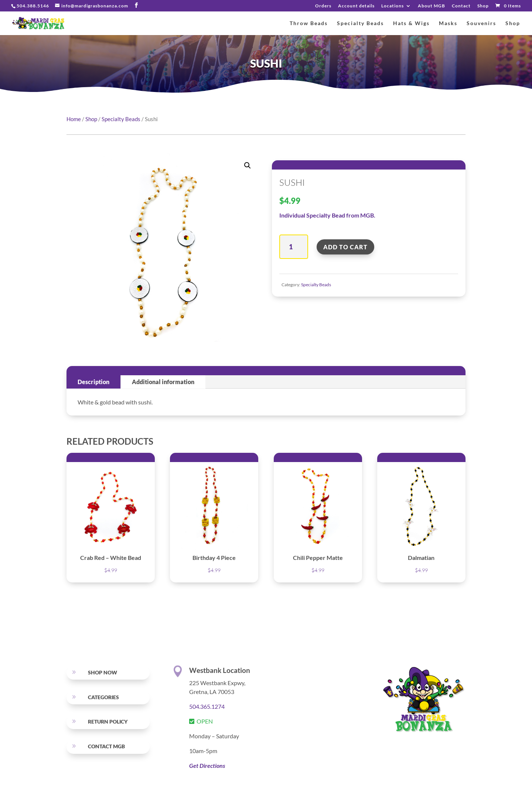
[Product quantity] (294, 247)
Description (93, 382)
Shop (483, 6)
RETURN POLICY (108, 722)
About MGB (432, 6)
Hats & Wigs (411, 23)
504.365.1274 (207, 706)
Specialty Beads (360, 23)
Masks (448, 23)
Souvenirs (481, 23)
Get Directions (207, 765)
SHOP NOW (103, 672)
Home (74, 119)
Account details (356, 6)
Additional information (163, 382)
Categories (103, 697)
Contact (461, 6)
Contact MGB (106, 746)
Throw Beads (309, 23)
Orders (323, 6)
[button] (248, 165)
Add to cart (345, 247)
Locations (393, 6)
